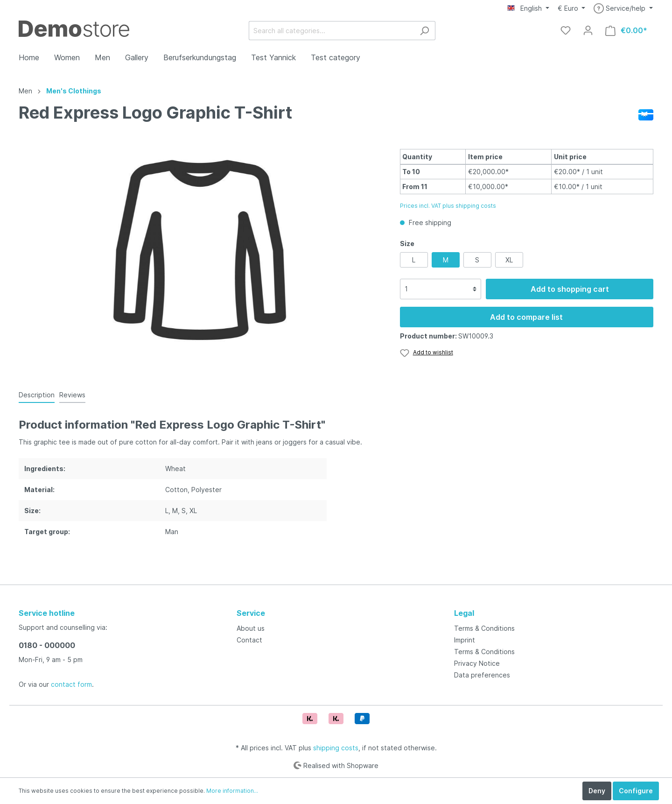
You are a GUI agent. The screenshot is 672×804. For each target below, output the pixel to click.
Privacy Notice (477, 663)
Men (25, 91)
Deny (597, 791)
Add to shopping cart (570, 289)
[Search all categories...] (331, 31)
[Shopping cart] (626, 31)
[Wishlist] (566, 30)
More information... (232, 791)
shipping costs (336, 748)
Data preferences (482, 675)
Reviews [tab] (72, 395)
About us (251, 628)
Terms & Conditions (484, 628)
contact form (71, 684)
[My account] (588, 30)
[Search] (424, 31)
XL (509, 260)
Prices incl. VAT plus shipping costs (448, 206)
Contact (249, 640)
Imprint (465, 640)
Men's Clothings (74, 91)
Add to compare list (526, 317)
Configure (636, 791)
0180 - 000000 (47, 645)
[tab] (37, 395)
